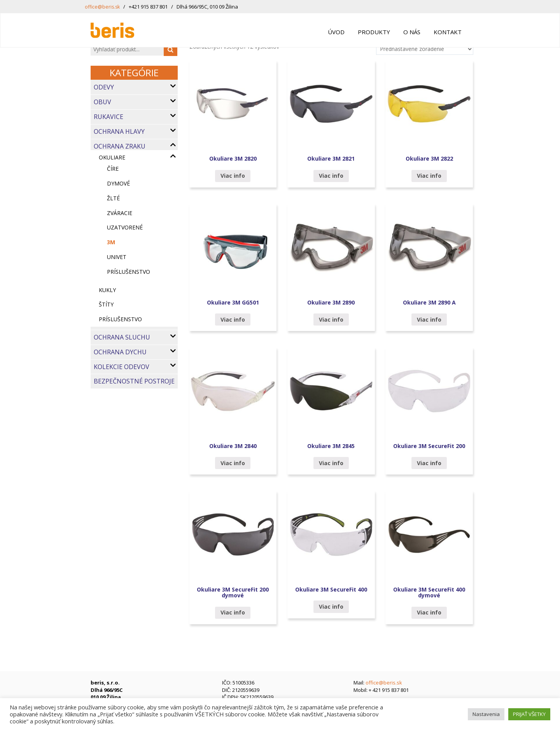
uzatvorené (125, 227)
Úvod (336, 32)
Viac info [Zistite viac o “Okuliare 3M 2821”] (331, 176)
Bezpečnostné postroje (134, 381)
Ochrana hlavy (119, 131)
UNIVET (117, 257)
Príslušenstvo (120, 319)
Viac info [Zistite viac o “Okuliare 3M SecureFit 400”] (331, 607)
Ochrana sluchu (122, 337)
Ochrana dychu (120, 352)
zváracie (120, 213)
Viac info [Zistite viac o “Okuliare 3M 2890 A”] (429, 319)
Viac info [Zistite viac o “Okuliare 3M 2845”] (331, 463)
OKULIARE (112, 157)
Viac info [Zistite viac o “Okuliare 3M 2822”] (429, 176)
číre (113, 169)
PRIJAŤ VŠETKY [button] (529, 714)
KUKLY (107, 290)
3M (111, 242)
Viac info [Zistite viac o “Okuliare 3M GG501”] (233, 319)
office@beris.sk (103, 7)
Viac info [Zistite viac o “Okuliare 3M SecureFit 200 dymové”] (233, 612)
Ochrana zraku (120, 146)
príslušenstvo (129, 272)
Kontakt (448, 32)
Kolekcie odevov (122, 367)
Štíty (106, 304)
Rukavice (108, 117)
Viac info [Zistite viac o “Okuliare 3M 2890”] (331, 319)
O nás (412, 32)
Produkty (374, 32)
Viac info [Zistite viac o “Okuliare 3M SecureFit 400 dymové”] (429, 612)
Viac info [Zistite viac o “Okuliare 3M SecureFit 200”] (429, 463)
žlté (113, 198)
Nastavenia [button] (486, 714)
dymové (118, 183)
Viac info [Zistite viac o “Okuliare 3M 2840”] (233, 463)
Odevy (104, 87)
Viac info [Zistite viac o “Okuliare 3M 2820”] (233, 176)
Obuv (102, 102)
